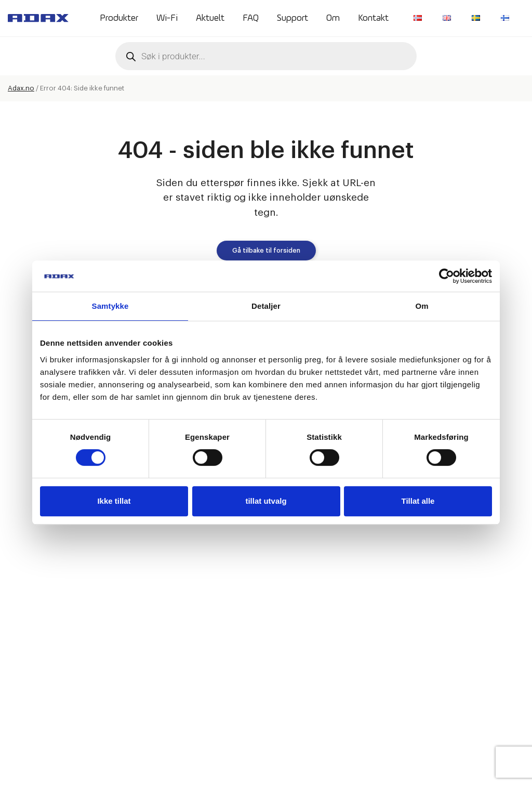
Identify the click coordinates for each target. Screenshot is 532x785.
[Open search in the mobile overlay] (266, 56)
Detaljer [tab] (266, 306)
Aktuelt (210, 18)
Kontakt (373, 18)
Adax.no (21, 88)
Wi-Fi (167, 18)
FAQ (251, 18)
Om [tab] (422, 306)
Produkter (119, 18)
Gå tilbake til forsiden (266, 251)
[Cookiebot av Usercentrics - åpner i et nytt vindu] (447, 276)
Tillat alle (418, 501)
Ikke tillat (114, 501)
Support (292, 18)
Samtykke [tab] (110, 306)
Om (333, 18)
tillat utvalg (266, 501)
